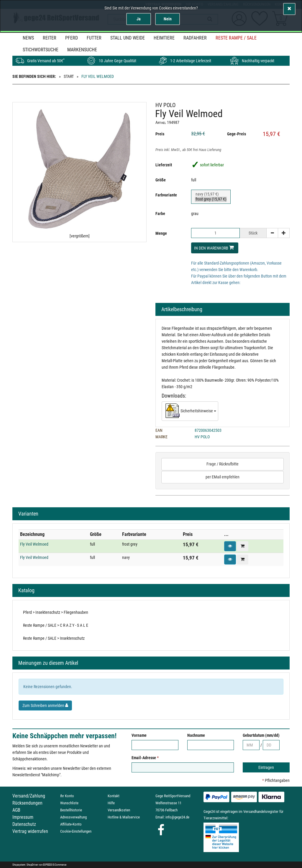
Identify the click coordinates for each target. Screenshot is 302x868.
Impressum (23, 817)
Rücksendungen (27, 803)
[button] (230, 546)
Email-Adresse (145, 758)
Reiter (50, 38)
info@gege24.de (177, 817)
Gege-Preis (237, 134)
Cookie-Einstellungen (76, 831)
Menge (161, 233)
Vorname (139, 735)
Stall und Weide (128, 38)
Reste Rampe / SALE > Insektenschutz (54, 638)
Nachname (196, 735)
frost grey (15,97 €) (211, 199)
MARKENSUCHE (82, 50)
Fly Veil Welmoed (34, 544)
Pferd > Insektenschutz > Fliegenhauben (56, 612)
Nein (168, 19)
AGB (16, 810)
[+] (284, 233)
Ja (139, 19)
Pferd (72, 38)
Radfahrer (195, 38)
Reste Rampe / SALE (236, 38)
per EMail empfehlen (223, 477)
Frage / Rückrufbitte (223, 464)
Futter (94, 38)
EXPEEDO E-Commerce (55, 865)
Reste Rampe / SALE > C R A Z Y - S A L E (56, 625)
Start (69, 76)
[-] (272, 233)
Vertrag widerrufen (30, 831)
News (28, 38)
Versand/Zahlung (29, 796)
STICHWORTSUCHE (41, 50)
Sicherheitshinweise (191, 411)
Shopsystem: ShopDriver (25, 865)
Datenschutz (24, 824)
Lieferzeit (164, 165)
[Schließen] (289, 9)
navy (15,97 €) (211, 194)
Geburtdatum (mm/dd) (261, 735)
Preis (160, 134)
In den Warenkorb (214, 248)
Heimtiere (164, 38)
